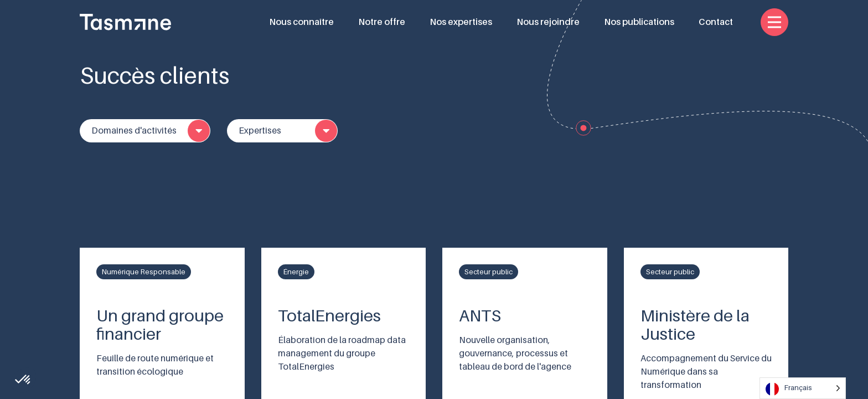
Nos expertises (461, 22)
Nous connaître (301, 22)
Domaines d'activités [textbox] (134, 131)
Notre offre (382, 22)
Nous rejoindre (548, 22)
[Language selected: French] (803, 388)
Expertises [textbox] (260, 131)
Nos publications (639, 22)
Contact (716, 22)
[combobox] (145, 131)
